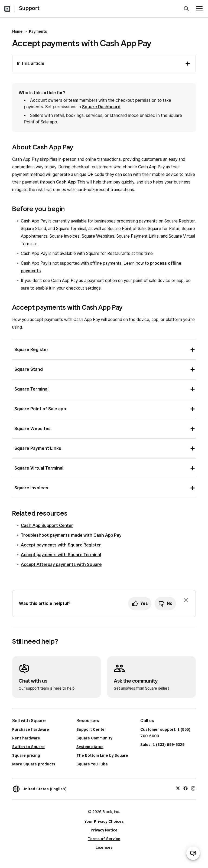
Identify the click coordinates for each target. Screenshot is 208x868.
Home (17, 31)
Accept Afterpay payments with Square (61, 564)
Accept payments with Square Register (61, 545)
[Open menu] (199, 9)
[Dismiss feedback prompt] (186, 600)
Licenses (104, 847)
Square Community (94, 738)
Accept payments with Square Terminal (61, 555)
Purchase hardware (31, 729)
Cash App (66, 182)
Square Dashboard (101, 107)
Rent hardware (26, 738)
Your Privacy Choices (104, 821)
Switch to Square (28, 747)
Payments (38, 31)
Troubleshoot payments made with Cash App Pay (71, 535)
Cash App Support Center (47, 525)
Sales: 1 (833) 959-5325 (162, 745)
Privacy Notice (104, 830)
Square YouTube (92, 764)
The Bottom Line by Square (102, 755)
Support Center (91, 729)
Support (29, 8)
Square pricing (26, 755)
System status (90, 747)
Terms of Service (104, 839)
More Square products (34, 764)
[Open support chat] (193, 853)
